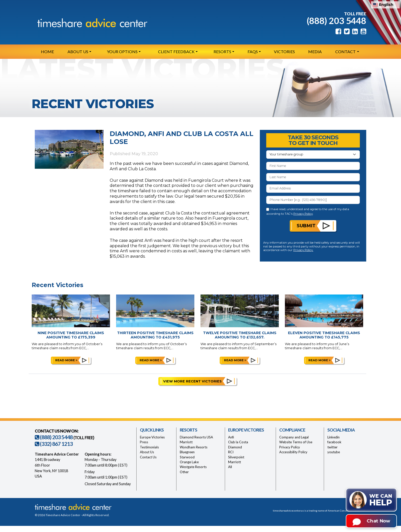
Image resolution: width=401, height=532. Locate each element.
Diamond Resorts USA (196, 437)
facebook (334, 442)
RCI (231, 452)
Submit (306, 226)
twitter (332, 447)
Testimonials (149, 447)
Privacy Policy (303, 214)
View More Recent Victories (192, 381)
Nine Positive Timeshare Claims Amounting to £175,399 (71, 335)
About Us (147, 452)
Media (315, 52)
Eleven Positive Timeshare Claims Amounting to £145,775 (324, 335)
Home (47, 52)
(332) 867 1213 (54, 444)
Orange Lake (189, 462)
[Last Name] (313, 177)
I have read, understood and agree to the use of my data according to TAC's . (308, 211)
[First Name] (313, 166)
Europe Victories (152, 437)
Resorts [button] (222, 52)
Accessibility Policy (293, 452)
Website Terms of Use (296, 442)
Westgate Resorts (193, 467)
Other (184, 472)
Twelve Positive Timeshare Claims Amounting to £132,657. (240, 335)
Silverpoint (236, 457)
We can (381, 500)
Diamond (235, 447)
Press (144, 442)
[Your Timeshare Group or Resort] (313, 154)
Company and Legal (294, 437)
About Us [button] (78, 52)
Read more (66, 360)
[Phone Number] (313, 200)
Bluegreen (187, 452)
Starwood (187, 457)
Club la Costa (238, 442)
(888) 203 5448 (336, 21)
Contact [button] (346, 52)
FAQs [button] (253, 52)
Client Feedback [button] (176, 52)
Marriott (186, 442)
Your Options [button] (122, 52)
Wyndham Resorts (194, 447)
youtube (334, 452)
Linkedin (333, 437)
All (230, 467)
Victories (284, 52)
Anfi (231, 437)
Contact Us (148, 457)
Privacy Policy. (303, 250)
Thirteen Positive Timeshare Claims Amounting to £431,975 (155, 335)
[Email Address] (313, 188)
